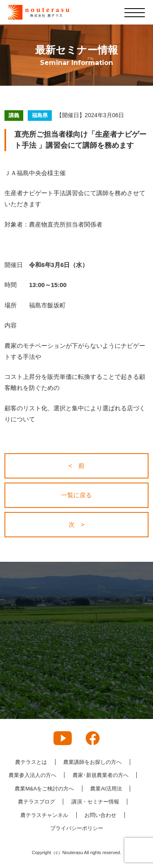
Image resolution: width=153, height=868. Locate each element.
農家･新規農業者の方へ (101, 775)
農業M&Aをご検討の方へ (44, 789)
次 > (76, 524)
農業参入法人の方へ (32, 775)
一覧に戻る (76, 495)
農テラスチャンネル (44, 815)
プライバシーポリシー (77, 828)
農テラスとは (31, 762)
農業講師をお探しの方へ (92, 762)
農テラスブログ (37, 802)
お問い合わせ (100, 815)
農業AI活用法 (106, 789)
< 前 (76, 466)
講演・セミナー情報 (95, 802)
